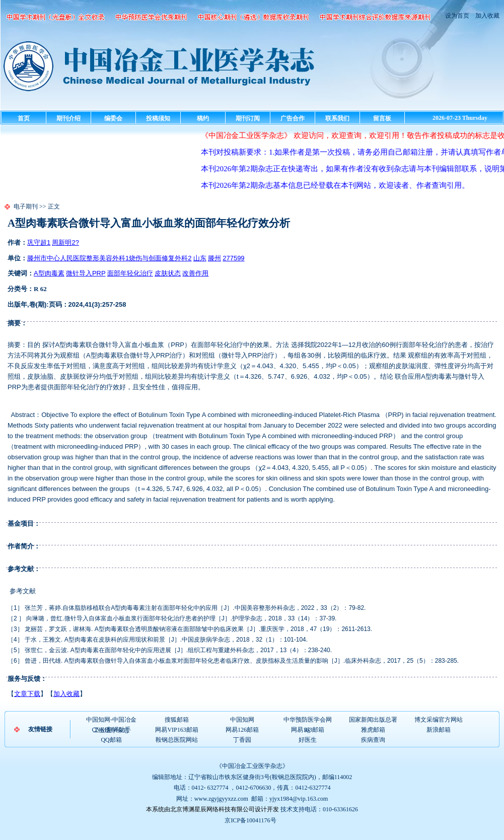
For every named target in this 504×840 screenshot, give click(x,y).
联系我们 (337, 118)
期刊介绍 (68, 118)
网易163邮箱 (308, 730)
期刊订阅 (248, 118)
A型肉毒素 (49, 273)
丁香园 (242, 740)
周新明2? (65, 242)
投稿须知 (158, 118)
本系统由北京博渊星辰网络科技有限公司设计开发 (212, 809)
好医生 (308, 740)
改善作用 (195, 273)
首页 (24, 118)
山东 (200, 258)
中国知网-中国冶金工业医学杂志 (111, 720)
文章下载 (27, 694)
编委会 (113, 118)
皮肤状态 (168, 273)
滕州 (214, 258)
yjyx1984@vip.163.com (299, 799)
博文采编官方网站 (439, 720)
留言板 (382, 118)
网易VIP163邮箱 (176, 730)
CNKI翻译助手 (111, 730)
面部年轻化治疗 (130, 273)
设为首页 (457, 16)
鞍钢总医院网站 (177, 740)
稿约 (203, 118)
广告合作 (293, 118)
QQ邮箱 (111, 740)
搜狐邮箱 (177, 720)
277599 (233, 258)
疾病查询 (373, 740)
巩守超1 (39, 242)
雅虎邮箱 (373, 730)
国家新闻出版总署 (373, 720)
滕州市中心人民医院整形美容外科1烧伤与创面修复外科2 (109, 258)
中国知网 (242, 720)
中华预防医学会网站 (308, 720)
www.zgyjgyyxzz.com (221, 799)
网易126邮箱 (242, 730)
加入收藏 (487, 16)
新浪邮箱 (439, 730)
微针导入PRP (86, 273)
